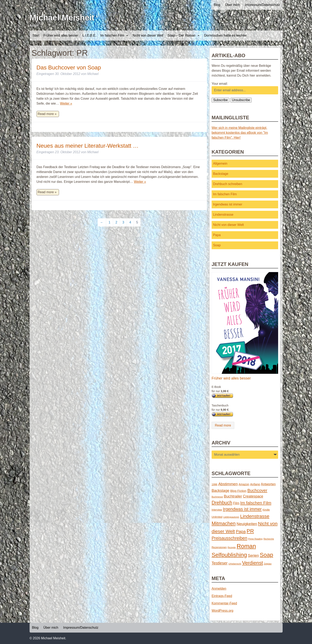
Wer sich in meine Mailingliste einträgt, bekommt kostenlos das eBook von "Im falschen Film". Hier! (240, 133)
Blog (217, 5)
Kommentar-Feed (224, 603)
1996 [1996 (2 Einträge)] (214, 484)
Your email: (220, 84)
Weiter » (66, 103)
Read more (223, 425)
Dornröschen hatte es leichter (225, 35)
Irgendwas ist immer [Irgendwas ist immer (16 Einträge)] (242, 509)
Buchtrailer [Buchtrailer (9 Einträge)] (233, 496)
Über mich (233, 5)
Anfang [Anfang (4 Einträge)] (255, 484)
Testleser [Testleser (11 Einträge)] (220, 563)
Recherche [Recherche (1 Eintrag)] (269, 539)
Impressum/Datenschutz (263, 5)
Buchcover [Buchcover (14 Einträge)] (257, 490)
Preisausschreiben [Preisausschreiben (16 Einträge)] (229, 538)
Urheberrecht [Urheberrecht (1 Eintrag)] (235, 564)
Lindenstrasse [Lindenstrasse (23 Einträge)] (255, 516)
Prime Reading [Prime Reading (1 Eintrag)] (255, 539)
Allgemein (220, 164)
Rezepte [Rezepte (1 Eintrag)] (232, 547)
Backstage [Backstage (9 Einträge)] (220, 491)
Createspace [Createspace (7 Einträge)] (253, 496)
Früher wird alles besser (61, 35)
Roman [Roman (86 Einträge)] (246, 546)
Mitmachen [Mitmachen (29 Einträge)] (224, 523)
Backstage (221, 174)
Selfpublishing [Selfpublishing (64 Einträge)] (229, 555)
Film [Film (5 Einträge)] (236, 503)
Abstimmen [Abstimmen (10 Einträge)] (228, 484)
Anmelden (219, 589)
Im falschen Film (114, 36)
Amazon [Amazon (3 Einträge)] (244, 484)
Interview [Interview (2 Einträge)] (217, 510)
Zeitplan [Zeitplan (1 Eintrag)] (268, 564)
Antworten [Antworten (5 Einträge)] (268, 484)
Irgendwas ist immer (228, 204)
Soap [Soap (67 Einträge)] (266, 555)
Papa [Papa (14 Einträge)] (241, 531)
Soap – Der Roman (184, 36)
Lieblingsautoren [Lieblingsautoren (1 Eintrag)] (231, 517)
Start (36, 35)
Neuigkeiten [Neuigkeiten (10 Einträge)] (247, 524)
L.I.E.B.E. (89, 35)
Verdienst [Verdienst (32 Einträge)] (252, 563)
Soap (217, 245)
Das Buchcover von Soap (69, 68)
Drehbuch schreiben (228, 184)
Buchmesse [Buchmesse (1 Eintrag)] (217, 497)
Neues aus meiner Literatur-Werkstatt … (88, 146)
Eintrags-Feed (222, 596)
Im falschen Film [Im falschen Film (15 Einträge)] (256, 503)
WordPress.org (222, 611)
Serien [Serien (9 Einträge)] (253, 555)
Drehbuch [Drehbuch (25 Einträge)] (222, 503)
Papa (217, 235)
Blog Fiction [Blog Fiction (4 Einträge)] (238, 491)
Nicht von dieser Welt (148, 35)
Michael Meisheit (62, 18)
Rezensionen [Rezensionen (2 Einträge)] (219, 547)
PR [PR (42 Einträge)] (250, 531)
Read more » (47, 114)
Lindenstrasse (223, 215)
